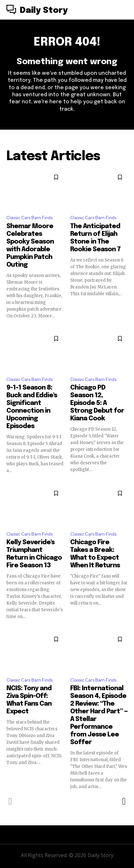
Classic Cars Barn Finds (29, 218)
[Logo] (37, 11)
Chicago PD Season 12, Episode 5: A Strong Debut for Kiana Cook (97, 403)
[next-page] (124, 801)
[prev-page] (10, 801)
